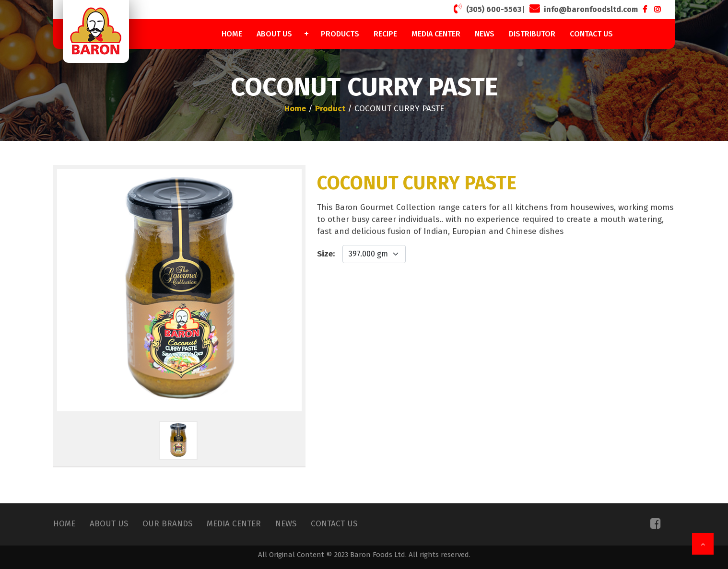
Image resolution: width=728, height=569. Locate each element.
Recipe (385, 34)
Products (340, 34)
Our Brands (167, 524)
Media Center (436, 34)
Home (232, 34)
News (485, 34)
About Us (274, 34)
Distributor (532, 34)
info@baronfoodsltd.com (582, 9)
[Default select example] (374, 254)
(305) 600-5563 (486, 9)
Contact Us (591, 34)
